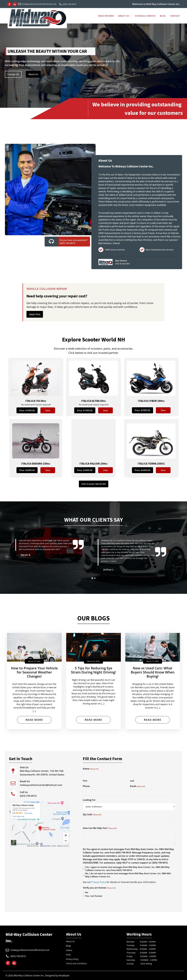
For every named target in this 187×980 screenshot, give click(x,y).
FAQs (68, 955)
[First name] (105, 775)
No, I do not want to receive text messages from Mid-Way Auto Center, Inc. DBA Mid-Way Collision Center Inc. (128, 875)
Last (132, 781)
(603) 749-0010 (28, 794)
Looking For (89, 800)
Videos (69, 950)
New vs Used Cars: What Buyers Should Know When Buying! (153, 672)
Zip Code (92, 814)
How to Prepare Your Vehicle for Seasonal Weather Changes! (34, 672)
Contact (175, 16)
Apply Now (35, 314)
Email (137, 786)
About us (124, 16)
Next (180, 557)
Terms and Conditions (76, 963)
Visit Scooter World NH (94, 484)
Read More (34, 720)
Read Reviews (106, 16)
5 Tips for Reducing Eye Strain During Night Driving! (93, 670)
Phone (86, 786)
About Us (33, 74)
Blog (163, 16)
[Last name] (153, 775)
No (87, 892)
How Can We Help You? (100, 828)
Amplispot (64, 975)
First (85, 781)
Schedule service (145, 16)
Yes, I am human (94, 896)
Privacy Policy (99, 882)
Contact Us (13, 74)
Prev (7, 557)
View (48, 410)
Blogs (69, 946)
